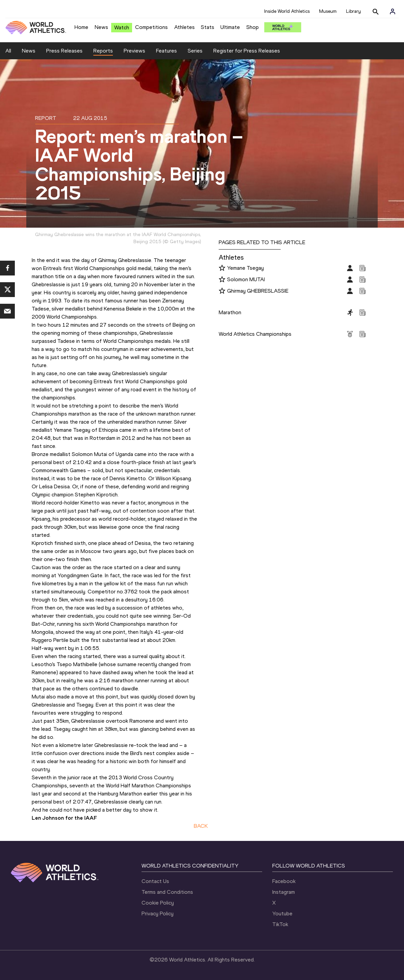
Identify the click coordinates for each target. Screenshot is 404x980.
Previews (134, 51)
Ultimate (230, 27)
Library (353, 11)
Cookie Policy (158, 903)
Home (81, 27)
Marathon (230, 312)
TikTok (280, 924)
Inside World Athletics (287, 11)
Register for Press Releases (247, 51)
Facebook (284, 881)
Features (166, 51)
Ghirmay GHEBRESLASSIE (258, 291)
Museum (328, 11)
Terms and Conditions (167, 892)
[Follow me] (222, 268)
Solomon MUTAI (246, 279)
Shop (253, 27)
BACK (201, 826)
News (101, 27)
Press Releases (64, 51)
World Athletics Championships (255, 334)
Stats (208, 27)
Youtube (282, 913)
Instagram (284, 892)
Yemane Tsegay (245, 268)
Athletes (184, 27)
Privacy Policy (158, 913)
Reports (103, 51)
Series (195, 51)
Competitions (151, 27)
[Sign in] (393, 11)
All (8, 51)
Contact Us (155, 881)
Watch (122, 27)
